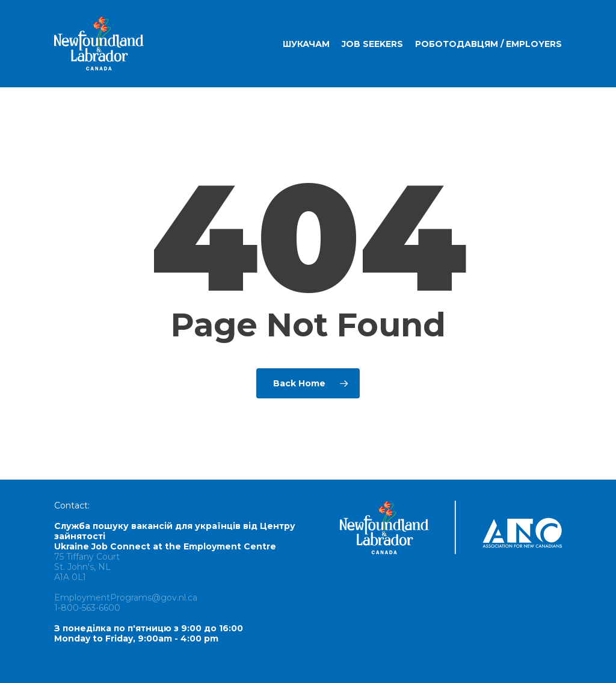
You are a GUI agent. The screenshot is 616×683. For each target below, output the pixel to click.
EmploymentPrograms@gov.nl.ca (126, 598)
